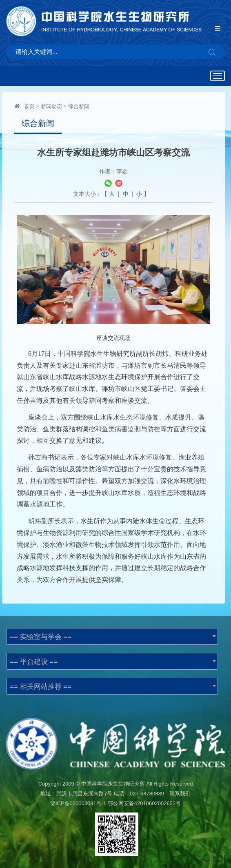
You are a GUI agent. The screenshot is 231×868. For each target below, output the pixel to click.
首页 (29, 106)
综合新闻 (79, 106)
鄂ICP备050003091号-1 (78, 803)
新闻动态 (51, 106)
